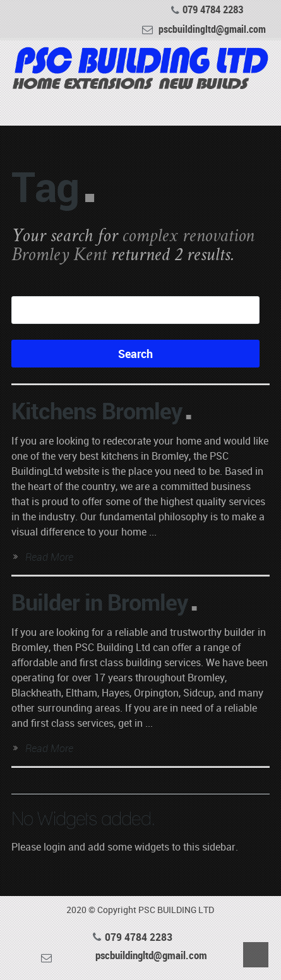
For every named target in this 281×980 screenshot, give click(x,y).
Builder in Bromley (99, 602)
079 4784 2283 (213, 9)
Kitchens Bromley (97, 410)
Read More (49, 557)
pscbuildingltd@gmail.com (212, 28)
